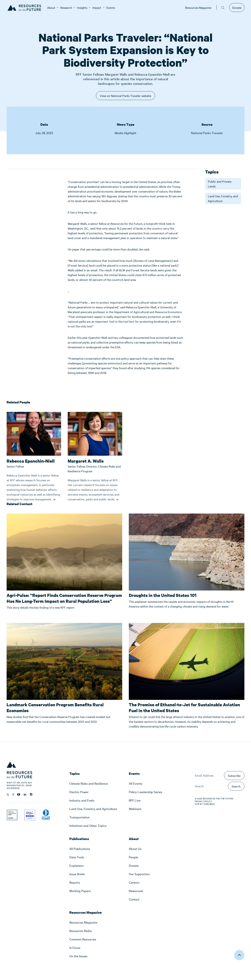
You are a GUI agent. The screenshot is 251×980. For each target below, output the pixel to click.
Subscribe (234, 776)
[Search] (210, 786)
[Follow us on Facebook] (13, 794)
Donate (237, 8)
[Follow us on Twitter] (8, 795)
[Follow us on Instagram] (31, 794)
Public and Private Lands (220, 184)
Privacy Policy (203, 801)
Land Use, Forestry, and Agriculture (223, 198)
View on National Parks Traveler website (125, 97)
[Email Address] (209, 776)
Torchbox (209, 804)
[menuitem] (51, 8)
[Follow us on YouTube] (19, 794)
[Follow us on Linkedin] (25, 794)
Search (236, 786)
